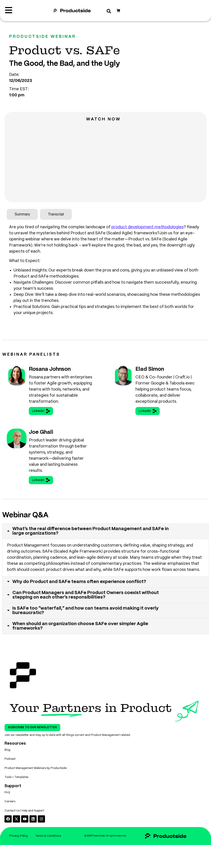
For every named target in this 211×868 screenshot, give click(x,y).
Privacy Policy (35, 848)
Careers (10, 811)
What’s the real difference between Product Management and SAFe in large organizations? (91, 531)
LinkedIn (41, 411)
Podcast (10, 763)
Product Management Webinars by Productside (36, 774)
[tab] (22, 214)
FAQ (7, 801)
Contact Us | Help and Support (24, 821)
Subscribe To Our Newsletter (32, 730)
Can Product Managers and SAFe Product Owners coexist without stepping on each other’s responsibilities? (86, 596)
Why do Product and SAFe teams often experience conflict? (80, 582)
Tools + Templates (16, 784)
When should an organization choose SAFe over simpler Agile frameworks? (81, 628)
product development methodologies (147, 227)
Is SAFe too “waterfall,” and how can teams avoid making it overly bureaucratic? (86, 612)
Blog (7, 753)
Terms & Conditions (35, 858)
